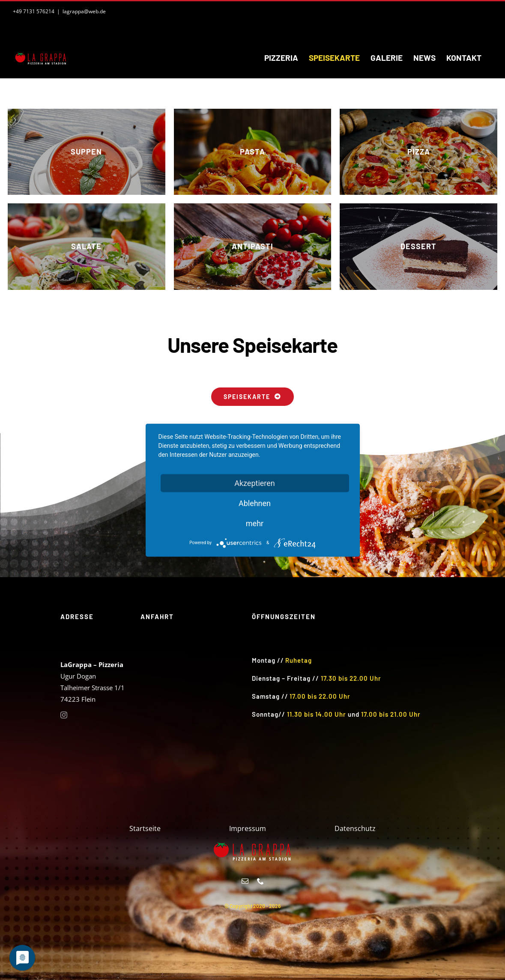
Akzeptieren (255, 483)
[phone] (260, 881)
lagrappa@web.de (84, 11)
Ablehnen (255, 503)
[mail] (245, 881)
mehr (255, 523)
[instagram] (64, 715)
